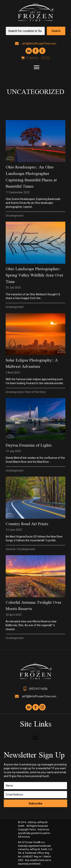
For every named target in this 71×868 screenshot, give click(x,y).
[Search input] (25, 31)
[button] (56, 31)
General (10, 549)
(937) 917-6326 (38, 689)
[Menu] (37, 67)
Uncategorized (14, 216)
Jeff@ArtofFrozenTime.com (39, 44)
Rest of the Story (36, 392)
